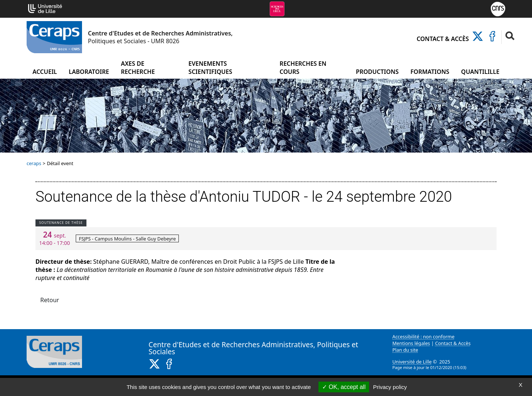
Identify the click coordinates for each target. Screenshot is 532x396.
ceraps (34, 163)
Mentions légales (411, 343)
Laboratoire (89, 72)
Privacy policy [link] (390, 387)
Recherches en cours (303, 68)
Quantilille (480, 72)
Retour (50, 300)
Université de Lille (412, 362)
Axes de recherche (138, 68)
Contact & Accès (443, 39)
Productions (377, 72)
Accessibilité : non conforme (423, 337)
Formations (430, 72)
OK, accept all (344, 387)
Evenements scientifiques (210, 68)
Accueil (45, 72)
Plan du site (405, 350)
